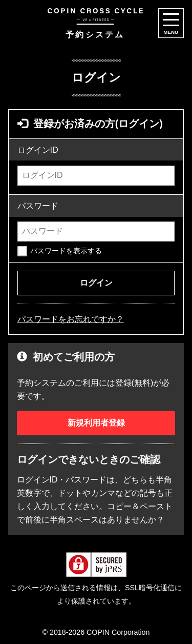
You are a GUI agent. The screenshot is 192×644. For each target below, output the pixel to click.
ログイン (96, 283)
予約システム (95, 23)
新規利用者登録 (96, 422)
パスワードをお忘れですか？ (71, 319)
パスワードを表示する (66, 251)
